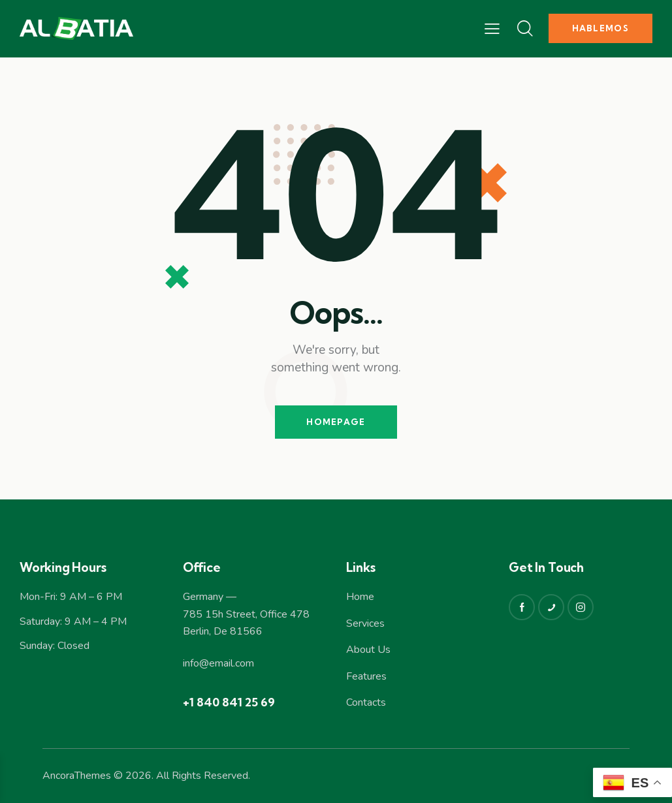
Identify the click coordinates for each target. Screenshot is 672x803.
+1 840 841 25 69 (229, 702)
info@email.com (218, 663)
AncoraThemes (77, 776)
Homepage (336, 422)
